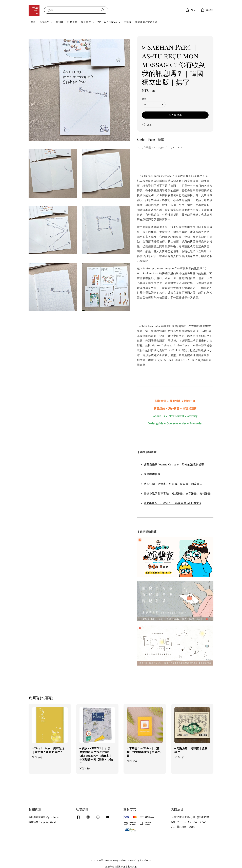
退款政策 (132, 866)
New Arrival (177, 416)
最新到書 (175, 401)
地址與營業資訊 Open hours (44, 817)
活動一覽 (190, 401)
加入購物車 (175, 115)
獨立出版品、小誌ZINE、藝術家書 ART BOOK (172, 503)
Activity (192, 416)
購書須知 (159, 408)
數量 (144, 99)
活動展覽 (72, 22)
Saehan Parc (146, 140)
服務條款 (110, 866)
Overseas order (176, 423)
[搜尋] (103, 10)
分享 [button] (147, 125)
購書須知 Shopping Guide (43, 822)
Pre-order (196, 423)
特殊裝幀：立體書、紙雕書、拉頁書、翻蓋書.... (173, 484)
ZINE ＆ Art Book (107, 22)
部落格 (127, 22)
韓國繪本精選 (152, 474)
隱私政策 (121, 866)
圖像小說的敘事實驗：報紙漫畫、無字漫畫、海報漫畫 (177, 493)
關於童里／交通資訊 (146, 22)
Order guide (156, 423)
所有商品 (44, 22)
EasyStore (145, 860)
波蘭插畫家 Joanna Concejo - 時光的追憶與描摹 (174, 464)
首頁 (33, 22)
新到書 (60, 22)
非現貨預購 (190, 408)
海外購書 (174, 408)
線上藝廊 (86, 22)
